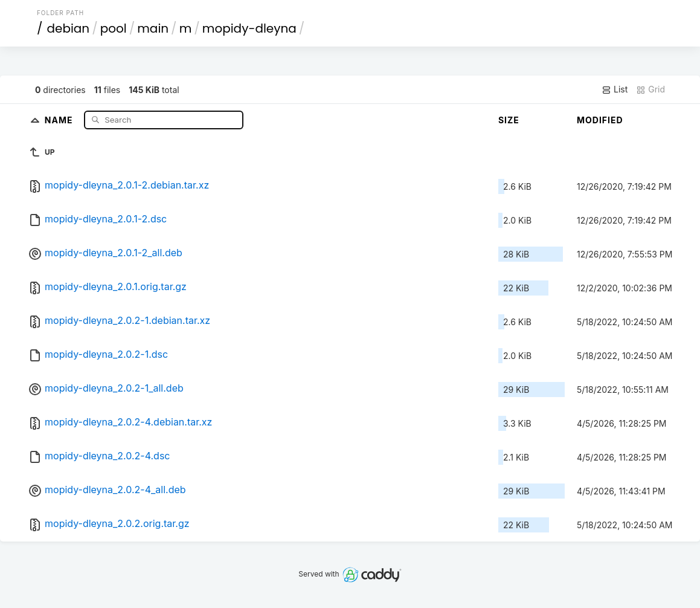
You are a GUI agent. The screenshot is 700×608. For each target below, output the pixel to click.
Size (509, 120)
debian (68, 28)
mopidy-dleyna (249, 28)
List (615, 89)
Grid (650, 89)
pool (114, 28)
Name (60, 119)
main (153, 28)
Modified (600, 120)
